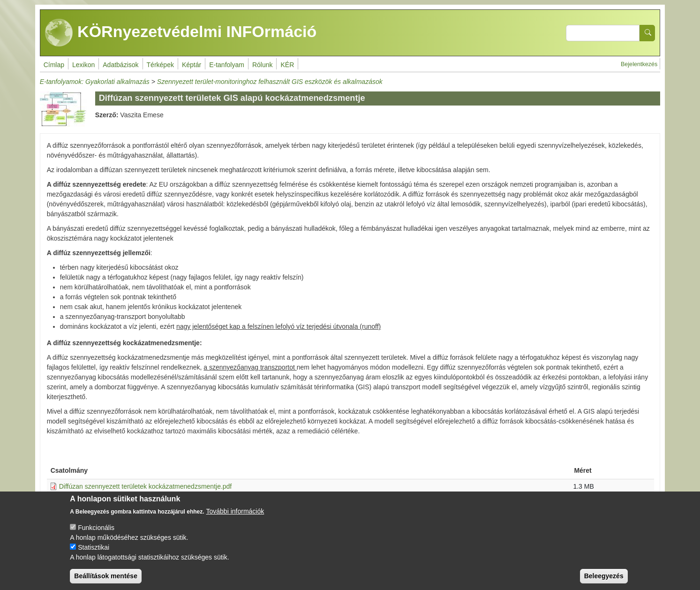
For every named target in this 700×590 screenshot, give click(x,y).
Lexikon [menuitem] (83, 65)
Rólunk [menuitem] (263, 65)
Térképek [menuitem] (160, 65)
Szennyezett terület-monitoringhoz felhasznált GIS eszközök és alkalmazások (270, 82)
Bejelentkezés (639, 64)
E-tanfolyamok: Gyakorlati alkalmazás (95, 82)
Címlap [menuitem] (54, 65)
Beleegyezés (604, 576)
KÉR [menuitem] (287, 65)
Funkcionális (96, 528)
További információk (235, 511)
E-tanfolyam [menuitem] (227, 65)
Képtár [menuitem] (192, 65)
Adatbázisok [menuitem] (120, 65)
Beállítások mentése (106, 576)
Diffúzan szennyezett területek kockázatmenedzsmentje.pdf (146, 486)
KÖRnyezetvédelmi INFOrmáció (181, 33)
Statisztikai (94, 547)
